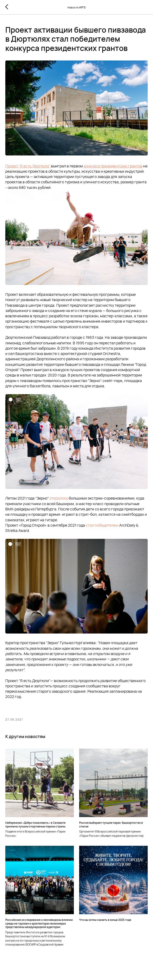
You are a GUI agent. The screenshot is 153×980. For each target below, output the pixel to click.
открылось (58, 498)
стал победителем (102, 525)
